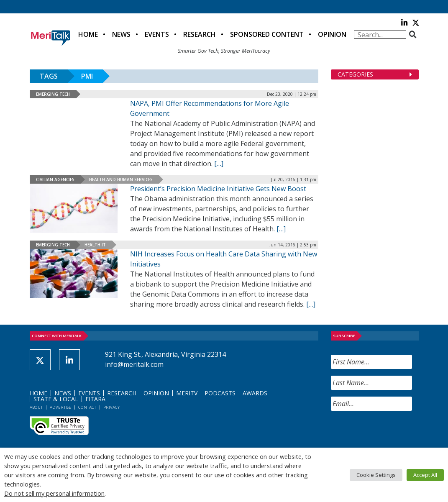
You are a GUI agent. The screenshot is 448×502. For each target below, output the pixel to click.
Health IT (95, 245)
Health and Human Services (121, 179)
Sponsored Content (267, 34)
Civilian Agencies (55, 179)
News (121, 34)
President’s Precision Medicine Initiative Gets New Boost (218, 189)
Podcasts (220, 393)
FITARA (95, 399)
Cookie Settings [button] (376, 475)
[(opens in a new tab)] (74, 274)
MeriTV (187, 393)
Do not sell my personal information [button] (54, 493)
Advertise (60, 407)
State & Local (56, 399)
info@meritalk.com (134, 364)
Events (157, 34)
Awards (255, 393)
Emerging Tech (53, 94)
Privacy (111, 407)
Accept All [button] (425, 475)
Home (88, 34)
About (36, 407)
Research (200, 34)
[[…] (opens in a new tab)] (311, 304)
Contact (87, 407)
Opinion (332, 34)
